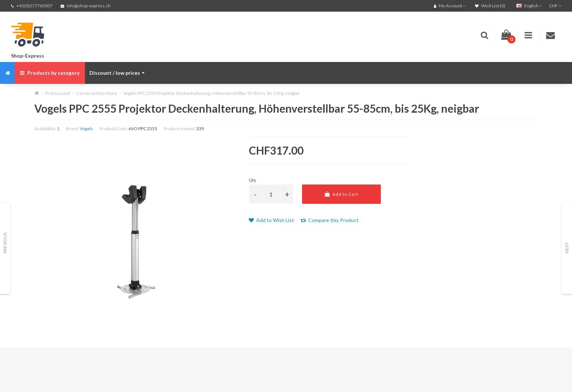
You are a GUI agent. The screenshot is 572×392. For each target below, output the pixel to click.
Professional (58, 93)
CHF (555, 6)
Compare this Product (330, 220)
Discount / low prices (117, 73)
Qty (252, 180)
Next (567, 248)
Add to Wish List (271, 220)
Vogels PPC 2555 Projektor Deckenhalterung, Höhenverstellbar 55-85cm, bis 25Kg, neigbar (212, 93)
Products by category (50, 73)
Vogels (86, 129)
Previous (5, 243)
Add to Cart (341, 194)
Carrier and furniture (97, 93)
